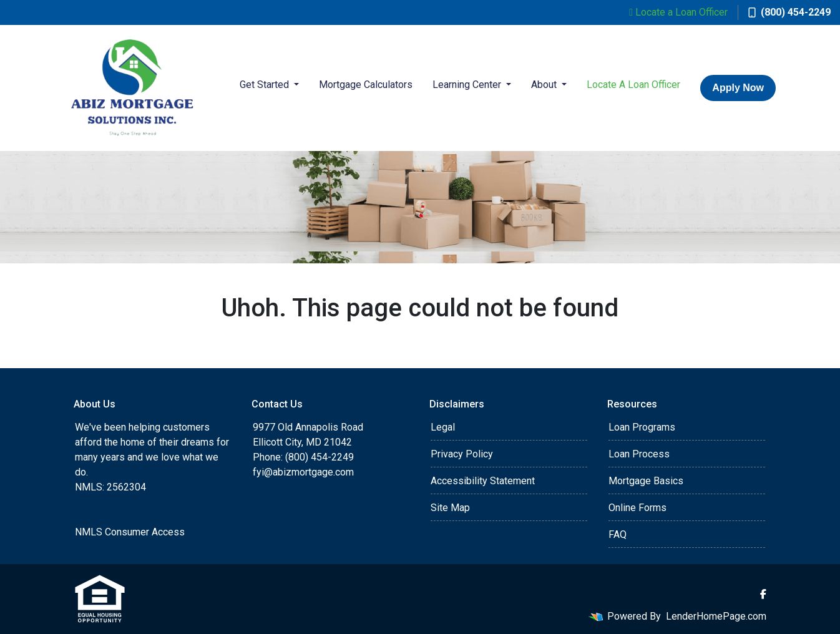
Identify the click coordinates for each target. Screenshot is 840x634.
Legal (443, 427)
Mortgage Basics (646, 481)
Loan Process (639, 454)
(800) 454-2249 (789, 12)
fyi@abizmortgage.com (303, 472)
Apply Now (738, 88)
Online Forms (637, 508)
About (545, 85)
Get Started (266, 85)
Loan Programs (642, 427)
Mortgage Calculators (366, 85)
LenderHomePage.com (716, 616)
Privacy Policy (462, 454)
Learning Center (468, 85)
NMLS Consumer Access (130, 532)
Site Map (450, 508)
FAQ (618, 534)
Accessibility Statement (483, 481)
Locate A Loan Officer (633, 85)
